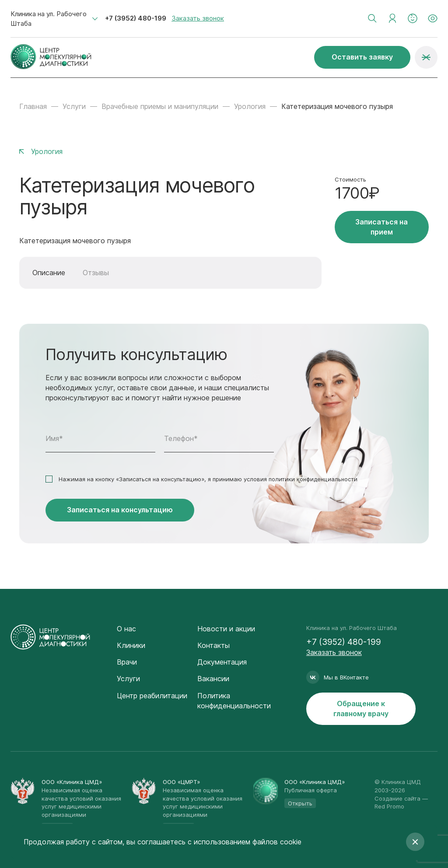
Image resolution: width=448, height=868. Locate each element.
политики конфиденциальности (313, 479)
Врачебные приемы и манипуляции (160, 106)
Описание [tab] (49, 273)
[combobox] (54, 19)
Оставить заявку (362, 57)
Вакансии (213, 679)
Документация (222, 662)
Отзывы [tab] (96, 273)
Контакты (213, 645)
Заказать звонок (198, 18)
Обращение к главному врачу (361, 709)
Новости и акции (226, 629)
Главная (33, 106)
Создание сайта (397, 798)
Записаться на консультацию (120, 510)
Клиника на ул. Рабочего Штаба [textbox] (49, 19)
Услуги (74, 106)
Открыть (300, 803)
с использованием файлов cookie (245, 842)
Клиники (131, 645)
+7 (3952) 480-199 (136, 18)
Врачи (127, 662)
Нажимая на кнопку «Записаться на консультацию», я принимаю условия (208, 479)
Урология (250, 106)
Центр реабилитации (152, 696)
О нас (126, 629)
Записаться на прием (381, 227)
